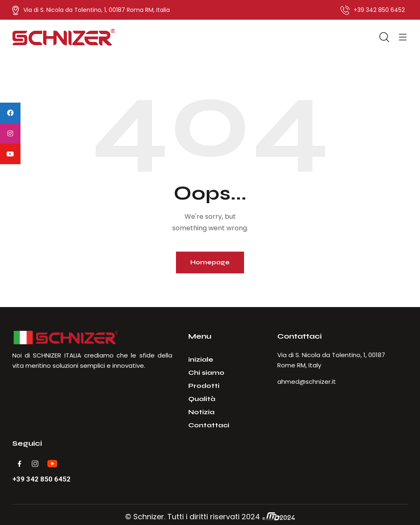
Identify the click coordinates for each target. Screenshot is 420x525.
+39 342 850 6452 (41, 479)
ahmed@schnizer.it (307, 382)
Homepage (210, 262)
